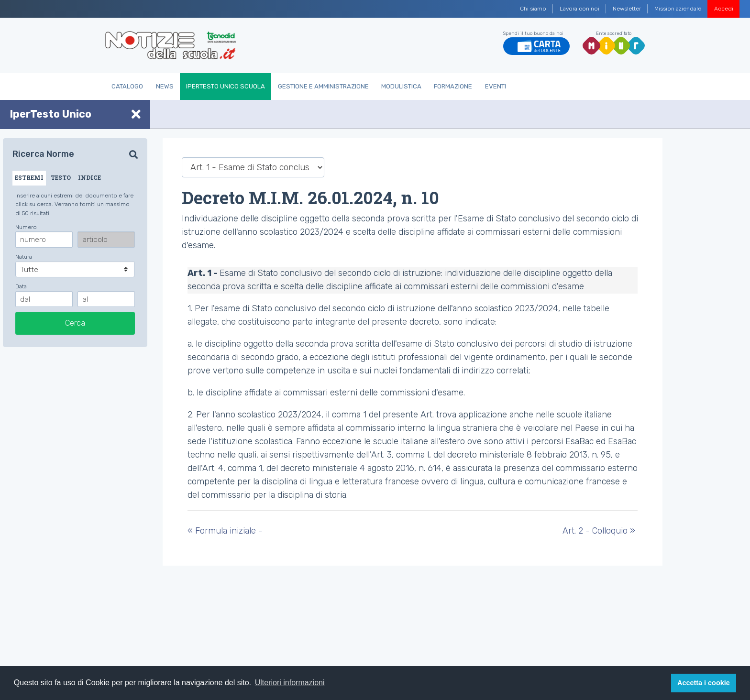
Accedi (724, 9)
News (165, 86)
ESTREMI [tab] (29, 177)
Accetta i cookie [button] (704, 683)
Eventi (496, 86)
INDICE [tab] (89, 177)
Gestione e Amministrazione (323, 86)
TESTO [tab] (61, 177)
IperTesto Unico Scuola (226, 86)
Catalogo (127, 86)
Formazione (453, 86)
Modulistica (401, 86)
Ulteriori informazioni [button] (290, 683)
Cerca (75, 323)
